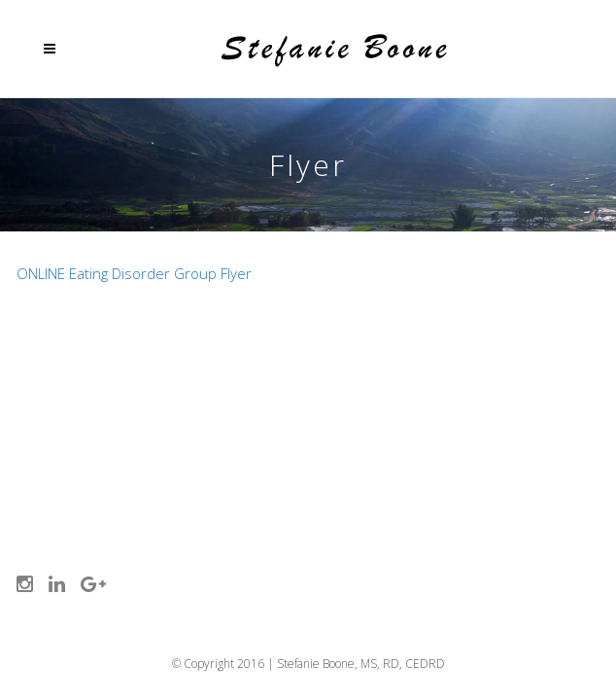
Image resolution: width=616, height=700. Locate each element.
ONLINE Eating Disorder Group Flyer (134, 273)
